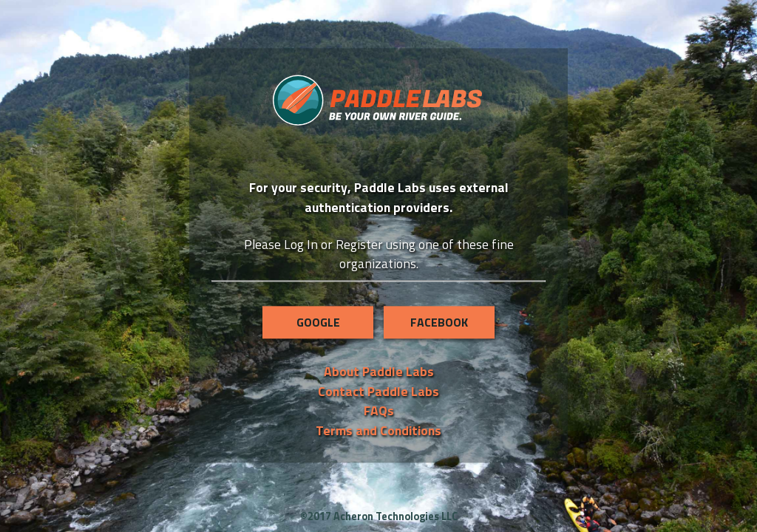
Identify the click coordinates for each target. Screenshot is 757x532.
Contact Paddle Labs (378, 391)
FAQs (379, 410)
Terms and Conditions (378, 430)
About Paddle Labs (379, 372)
